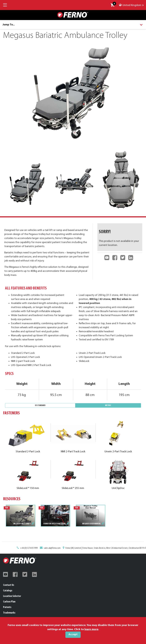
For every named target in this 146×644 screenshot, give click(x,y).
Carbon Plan (9, 602)
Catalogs (8, 591)
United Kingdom (131, 5)
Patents (7, 607)
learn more (91, 629)
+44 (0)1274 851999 (50, 550)
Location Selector (12, 596)
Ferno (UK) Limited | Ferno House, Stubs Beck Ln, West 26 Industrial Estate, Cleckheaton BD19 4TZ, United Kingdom (94, 550)
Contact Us (9, 585)
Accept (73, 635)
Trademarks (9, 613)
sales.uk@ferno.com (62, 550)
